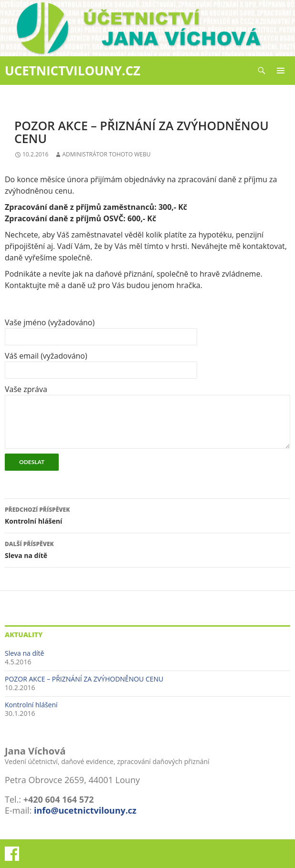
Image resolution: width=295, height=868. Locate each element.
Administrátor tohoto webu (106, 154)
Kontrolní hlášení (147, 515)
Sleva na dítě (147, 549)
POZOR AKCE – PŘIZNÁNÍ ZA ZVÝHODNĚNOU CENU (84, 679)
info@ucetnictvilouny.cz (85, 810)
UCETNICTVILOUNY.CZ (73, 71)
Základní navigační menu (281, 71)
